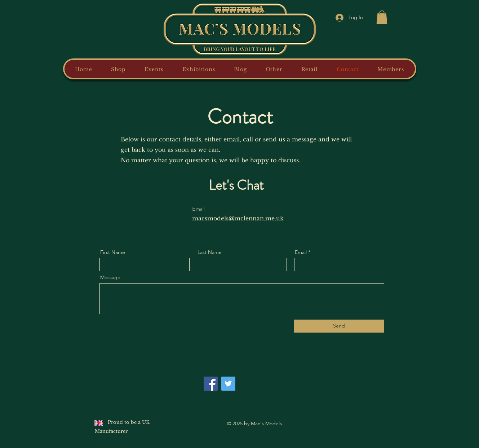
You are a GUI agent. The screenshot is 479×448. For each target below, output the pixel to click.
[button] (382, 17)
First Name (113, 252)
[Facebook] (211, 384)
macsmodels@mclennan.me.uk (238, 218)
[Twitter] (228, 384)
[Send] (339, 326)
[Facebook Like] (255, 380)
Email (301, 252)
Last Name (210, 252)
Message (110, 277)
